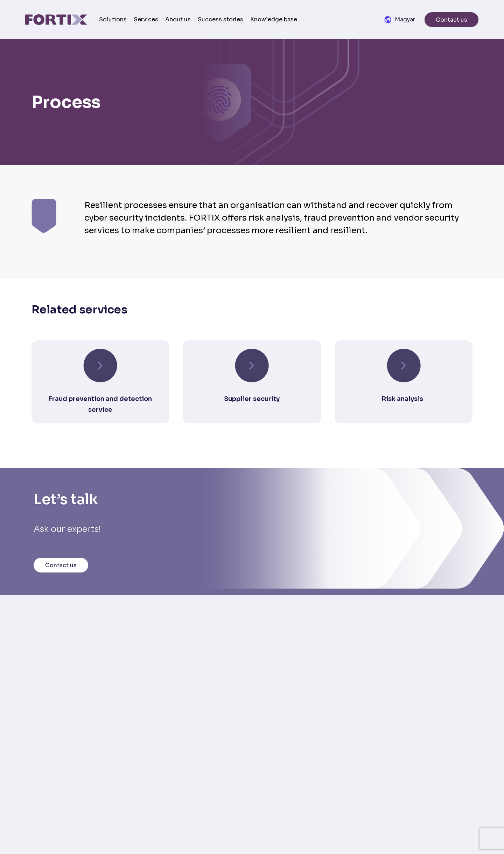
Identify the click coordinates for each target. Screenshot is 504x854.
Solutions (113, 19)
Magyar (405, 19)
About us (178, 19)
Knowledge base (274, 19)
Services (146, 19)
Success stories (220, 19)
